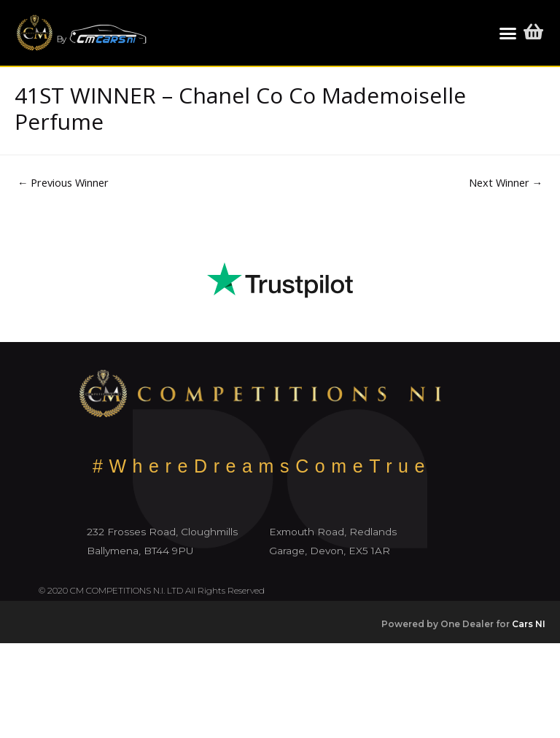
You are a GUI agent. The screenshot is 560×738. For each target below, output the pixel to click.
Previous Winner (63, 182)
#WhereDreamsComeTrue (262, 466)
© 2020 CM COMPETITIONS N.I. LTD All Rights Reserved (152, 590)
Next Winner (506, 182)
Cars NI (529, 624)
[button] (507, 33)
